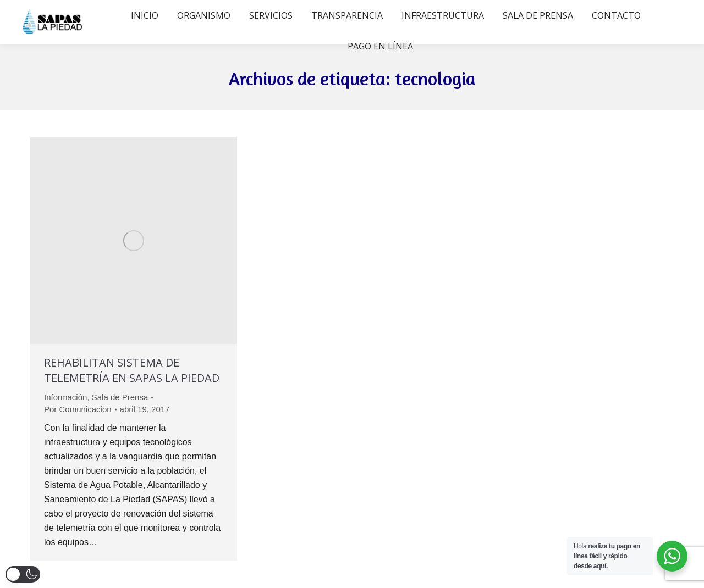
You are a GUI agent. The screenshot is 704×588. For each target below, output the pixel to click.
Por (78, 409)
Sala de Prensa (120, 397)
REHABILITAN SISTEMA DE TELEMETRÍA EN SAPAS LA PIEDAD (132, 370)
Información (65, 397)
